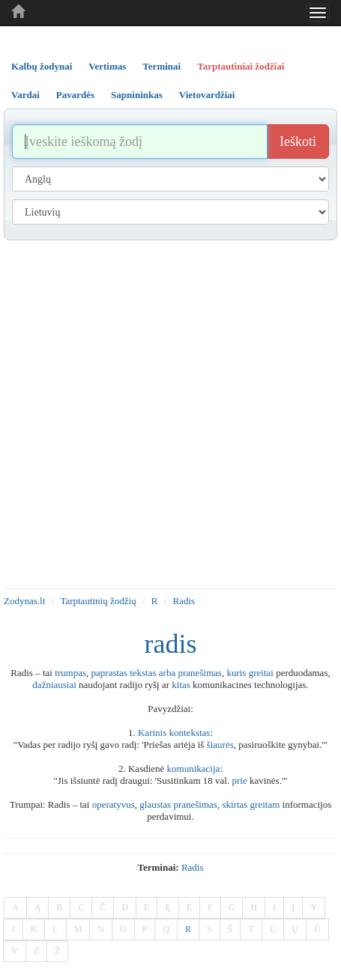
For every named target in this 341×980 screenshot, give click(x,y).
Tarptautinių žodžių (98, 601)
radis (193, 867)
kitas (181, 685)
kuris (236, 673)
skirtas (235, 804)
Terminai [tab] (162, 66)
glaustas (155, 804)
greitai (261, 673)
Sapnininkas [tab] (137, 95)
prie (239, 780)
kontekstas (190, 733)
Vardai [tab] (25, 95)
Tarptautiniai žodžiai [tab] (241, 66)
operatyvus (114, 804)
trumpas (70, 673)
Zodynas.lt (24, 601)
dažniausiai (54, 685)
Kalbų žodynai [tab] (42, 66)
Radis (184, 601)
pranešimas (199, 673)
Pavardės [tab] (75, 95)
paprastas (109, 673)
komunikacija (194, 769)
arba (167, 673)
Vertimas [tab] (107, 66)
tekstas (143, 673)
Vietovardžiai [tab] (207, 95)
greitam (265, 804)
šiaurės (220, 745)
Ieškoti (298, 141)
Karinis (152, 733)
